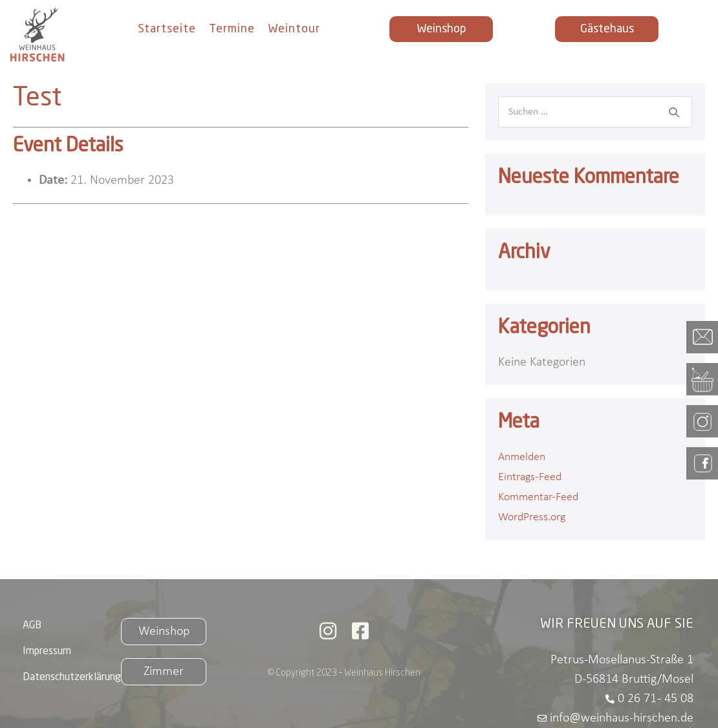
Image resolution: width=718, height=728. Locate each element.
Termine (232, 29)
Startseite (167, 29)
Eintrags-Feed (530, 477)
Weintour (294, 29)
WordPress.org (532, 517)
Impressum (47, 652)
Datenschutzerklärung (72, 678)
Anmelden (522, 457)
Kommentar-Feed (538, 497)
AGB (32, 626)
